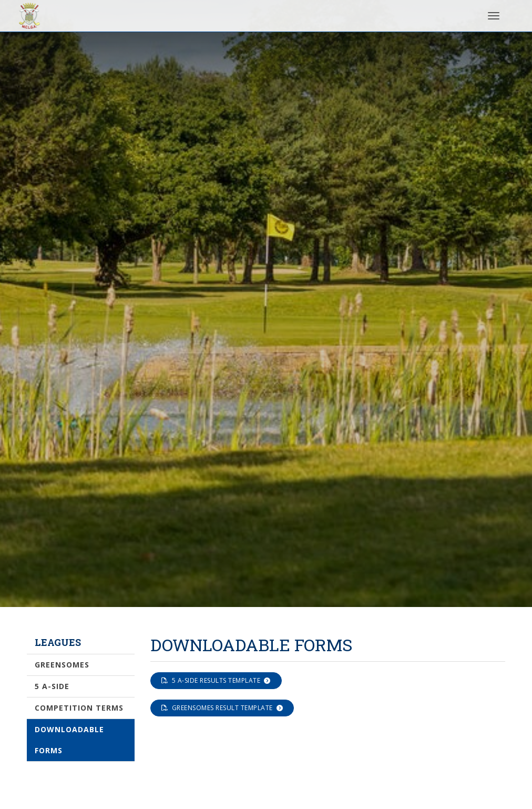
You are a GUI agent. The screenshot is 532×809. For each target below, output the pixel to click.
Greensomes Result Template (222, 708)
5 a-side (52, 686)
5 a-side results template (216, 680)
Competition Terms (79, 708)
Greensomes (62, 665)
